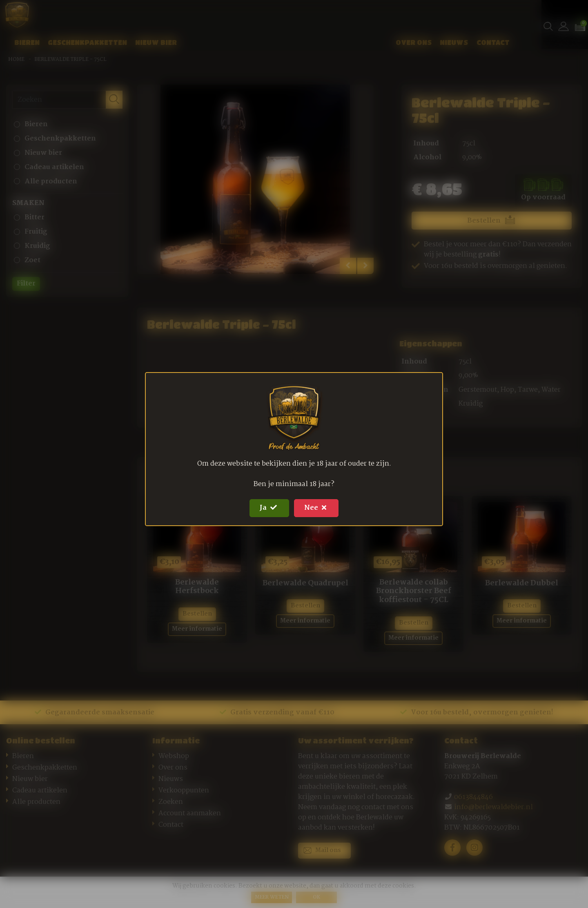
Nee (316, 508)
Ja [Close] (269, 508)
